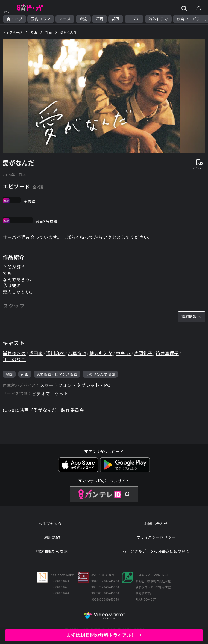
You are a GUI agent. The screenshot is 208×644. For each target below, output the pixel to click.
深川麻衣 (55, 353)
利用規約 (52, 537)
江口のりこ (14, 359)
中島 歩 (123, 353)
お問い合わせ (156, 524)
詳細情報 (192, 317)
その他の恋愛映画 (100, 374)
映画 (9, 374)
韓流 (83, 19)
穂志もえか (101, 353)
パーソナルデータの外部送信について (156, 551)
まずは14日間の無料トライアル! (104, 635)
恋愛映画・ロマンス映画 (57, 374)
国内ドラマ (41, 19)
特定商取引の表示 (52, 551)
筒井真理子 (167, 353)
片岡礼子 (143, 353)
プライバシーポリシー (156, 537)
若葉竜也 (77, 353)
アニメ (65, 19)
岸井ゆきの (14, 353)
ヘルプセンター (52, 524)
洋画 (100, 19)
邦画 (116, 19)
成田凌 (36, 353)
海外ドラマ (158, 19)
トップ (14, 19)
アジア (134, 19)
